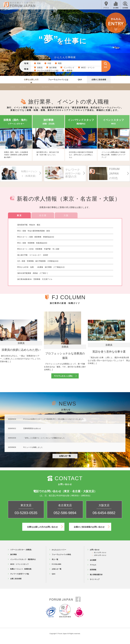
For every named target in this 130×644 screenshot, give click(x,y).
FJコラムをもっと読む (65, 380)
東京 (19, 215)
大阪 (66, 215)
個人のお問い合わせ (100, 557)
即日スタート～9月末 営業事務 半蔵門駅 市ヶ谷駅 (38, 249)
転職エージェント (88, 87)
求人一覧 (55, 564)
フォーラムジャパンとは (58, 80)
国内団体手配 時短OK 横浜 (31, 225)
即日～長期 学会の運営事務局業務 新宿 (34, 231)
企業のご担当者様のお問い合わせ (92, 531)
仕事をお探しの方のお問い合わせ (45, 531)
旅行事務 (24, 87)
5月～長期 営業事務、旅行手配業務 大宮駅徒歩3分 (38, 261)
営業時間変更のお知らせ (32, 433)
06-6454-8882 (104, 517)
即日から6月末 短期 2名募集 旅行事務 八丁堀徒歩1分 (41, 267)
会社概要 (93, 565)
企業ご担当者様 (16, 583)
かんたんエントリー (59, 554)
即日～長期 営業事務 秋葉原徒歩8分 (32, 243)
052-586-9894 (65, 517)
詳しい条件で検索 (65, 74)
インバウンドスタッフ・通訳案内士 (23, 564)
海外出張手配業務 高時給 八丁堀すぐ (33, 273)
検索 (105, 67)
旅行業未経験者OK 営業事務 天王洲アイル (35, 279)
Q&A (80, 80)
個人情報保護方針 (96, 579)
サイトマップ (95, 584)
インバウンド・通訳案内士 (42, 87)
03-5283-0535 (26, 517)
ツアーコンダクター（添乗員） (21, 554)
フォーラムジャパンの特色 (61, 559)
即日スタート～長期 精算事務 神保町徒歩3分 (36, 237)
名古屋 (43, 215)
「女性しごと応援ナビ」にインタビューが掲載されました (44, 442)
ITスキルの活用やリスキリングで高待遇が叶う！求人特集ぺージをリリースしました (53, 424)
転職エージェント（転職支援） (21, 574)
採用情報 (93, 574)
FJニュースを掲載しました (33, 452)
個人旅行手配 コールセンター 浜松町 (33, 255)
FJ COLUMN (56, 569)
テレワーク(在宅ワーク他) (110, 87)
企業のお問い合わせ (100, 560)
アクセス (93, 569)
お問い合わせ (95, 554)
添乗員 (13, 87)
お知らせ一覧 (67, 461)
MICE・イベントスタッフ (67, 87)
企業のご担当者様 (99, 80)
